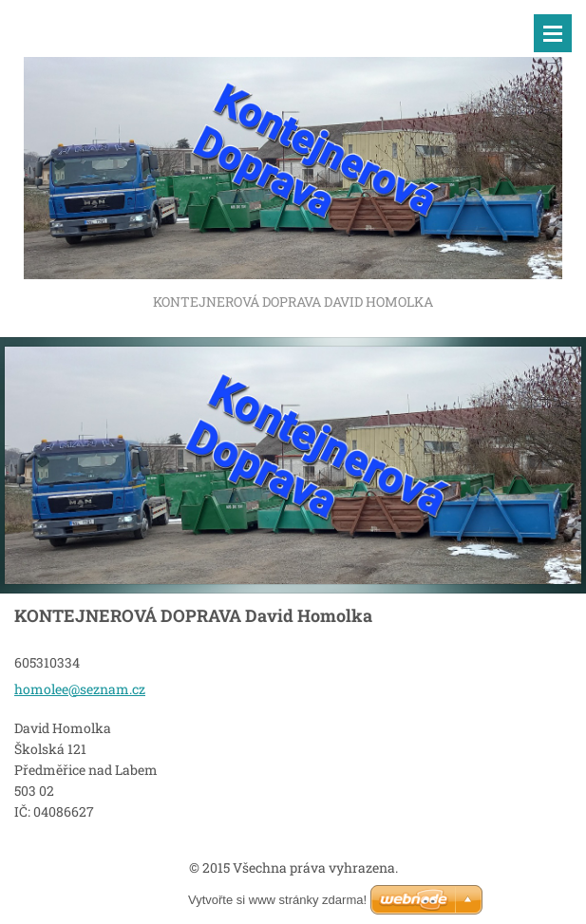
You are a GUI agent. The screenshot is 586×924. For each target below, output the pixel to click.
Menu (553, 33)
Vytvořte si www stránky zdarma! (277, 900)
